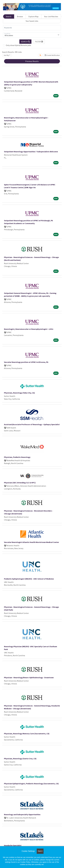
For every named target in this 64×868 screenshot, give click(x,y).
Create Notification (52, 55)
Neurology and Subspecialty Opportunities (22, 814)
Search (9, 16)
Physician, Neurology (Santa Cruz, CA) (20, 759)
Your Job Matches (51, 16)
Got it (40, 851)
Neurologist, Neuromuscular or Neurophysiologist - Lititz (29, 329)
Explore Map (33, 16)
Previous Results (32, 61)
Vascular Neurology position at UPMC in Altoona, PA (26, 362)
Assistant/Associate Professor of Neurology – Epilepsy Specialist (32, 424)
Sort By (6, 55)
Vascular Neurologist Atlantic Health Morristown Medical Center (31, 542)
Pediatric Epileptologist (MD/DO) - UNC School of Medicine (29, 579)
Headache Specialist (13, 845)
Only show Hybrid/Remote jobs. (19, 45)
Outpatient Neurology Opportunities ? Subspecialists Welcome (31, 152)
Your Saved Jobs (32, 21)
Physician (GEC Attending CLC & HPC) (20, 483)
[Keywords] (32, 28)
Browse (20, 16)
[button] (39, 42)
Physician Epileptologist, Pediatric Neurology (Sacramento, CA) (31, 784)
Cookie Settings (28, 851)
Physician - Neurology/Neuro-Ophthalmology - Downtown (29, 677)
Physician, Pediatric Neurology (17, 457)
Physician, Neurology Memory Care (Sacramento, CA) (27, 734)
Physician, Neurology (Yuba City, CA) (19, 393)
